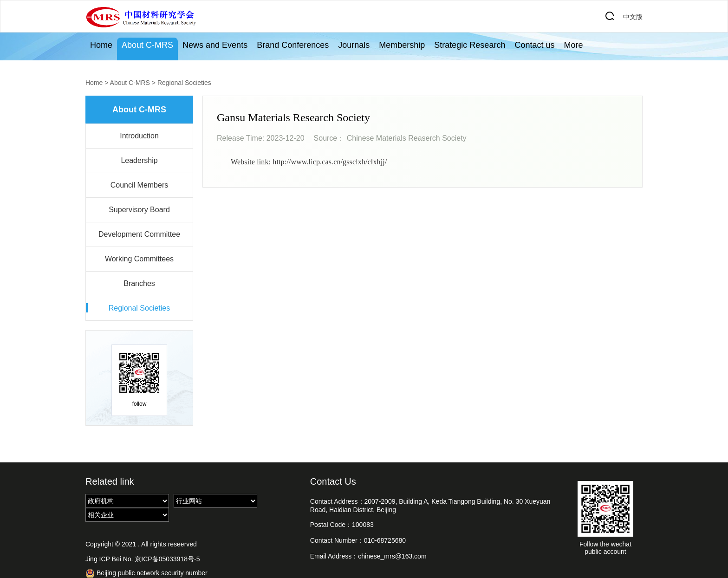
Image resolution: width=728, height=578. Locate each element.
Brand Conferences (293, 45)
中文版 (633, 17)
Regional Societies (184, 83)
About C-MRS (147, 45)
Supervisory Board (139, 210)
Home (101, 45)
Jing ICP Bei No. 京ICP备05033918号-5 (143, 559)
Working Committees (139, 259)
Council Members (139, 185)
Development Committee (139, 234)
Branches (139, 283)
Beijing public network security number (146, 573)
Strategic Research (470, 45)
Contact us (534, 45)
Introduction (139, 136)
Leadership (139, 160)
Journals (354, 45)
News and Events (215, 45)
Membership (402, 45)
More (573, 45)
